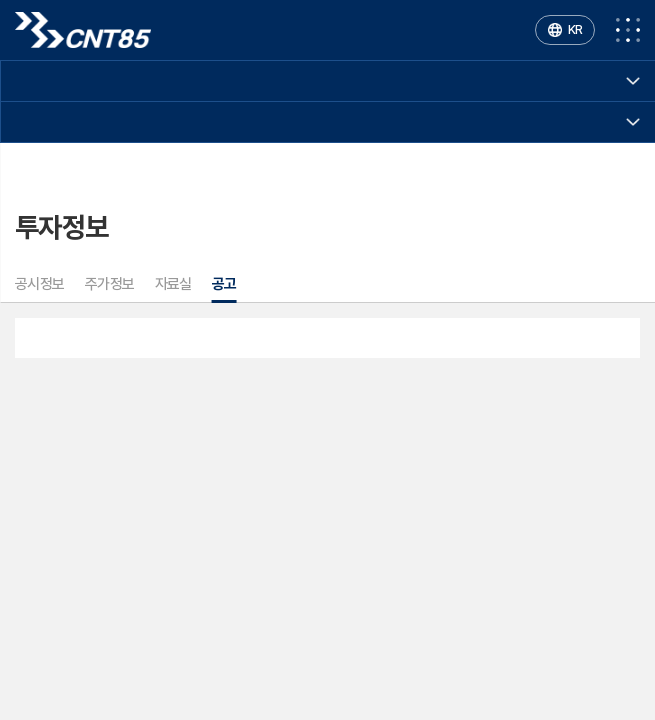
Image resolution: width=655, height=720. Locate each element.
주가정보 (110, 284)
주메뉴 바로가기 (0, 0)
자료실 (173, 284)
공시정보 (40, 284)
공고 (224, 284)
